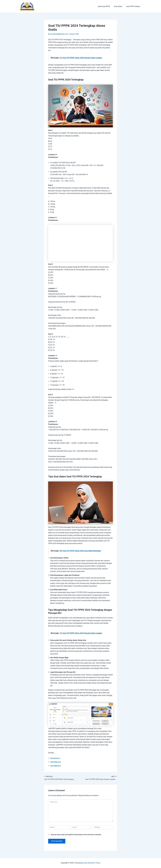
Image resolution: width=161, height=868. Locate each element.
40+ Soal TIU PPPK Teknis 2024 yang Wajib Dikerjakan (81, 551)
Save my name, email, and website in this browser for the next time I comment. (76, 835)
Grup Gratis (119, 6)
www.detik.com (56, 762)
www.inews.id (55, 758)
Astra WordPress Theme (92, 863)
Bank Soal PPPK (106, 6)
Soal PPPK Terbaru (134, 6)
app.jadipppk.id (56, 766)
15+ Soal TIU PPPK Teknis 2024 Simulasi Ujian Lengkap (82, 58)
